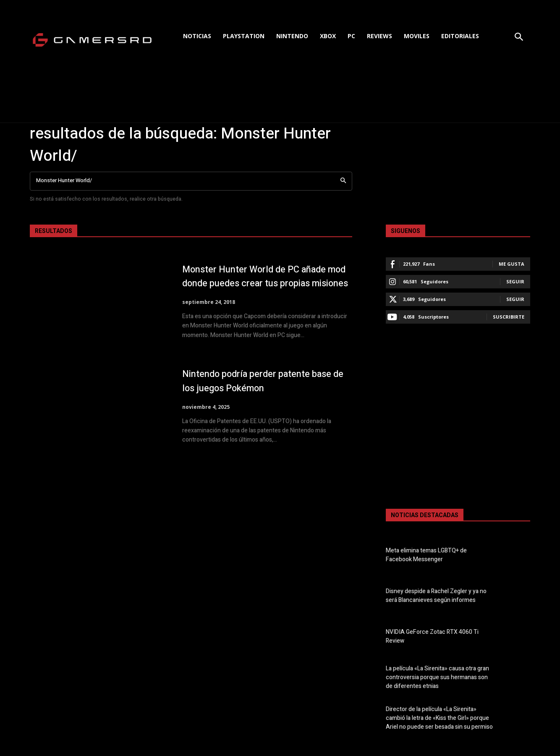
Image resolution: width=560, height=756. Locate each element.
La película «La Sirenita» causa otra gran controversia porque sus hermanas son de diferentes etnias (437, 677)
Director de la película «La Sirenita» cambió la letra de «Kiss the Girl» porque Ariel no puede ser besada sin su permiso (439, 718)
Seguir (515, 281)
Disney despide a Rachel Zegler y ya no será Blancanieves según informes (436, 596)
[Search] (343, 181)
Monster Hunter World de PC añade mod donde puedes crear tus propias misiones (266, 278)
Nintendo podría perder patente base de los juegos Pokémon (267, 385)
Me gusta (512, 264)
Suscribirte (509, 317)
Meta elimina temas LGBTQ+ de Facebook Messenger (426, 555)
